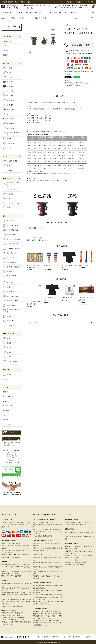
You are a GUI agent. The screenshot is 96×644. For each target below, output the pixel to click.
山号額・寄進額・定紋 (11, 291)
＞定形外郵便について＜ (40, 625)
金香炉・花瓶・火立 (37, 238)
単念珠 (7, 166)
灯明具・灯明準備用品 (11, 239)
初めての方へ (46, 637)
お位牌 (7, 357)
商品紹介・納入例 (8, 396)
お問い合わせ (91, 2)
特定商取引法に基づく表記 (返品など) (77, 83)
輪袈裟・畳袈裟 (9, 123)
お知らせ (5, 392)
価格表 (67, 81)
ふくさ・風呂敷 (9, 189)
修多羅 (7, 73)
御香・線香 (8, 321)
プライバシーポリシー (89, 637)
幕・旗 (7, 287)
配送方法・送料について (67, 637)
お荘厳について (7, 406)
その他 (7, 148)
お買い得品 (72, 12)
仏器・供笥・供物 (10, 253)
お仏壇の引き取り (10, 361)
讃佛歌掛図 (8, 271)
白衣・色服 (8, 96)
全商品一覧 (38, 637)
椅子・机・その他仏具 (11, 267)
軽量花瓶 (37, 18)
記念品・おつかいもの (11, 203)
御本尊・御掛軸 (9, 221)
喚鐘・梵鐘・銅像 (10, 305)
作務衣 (7, 139)
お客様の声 (6, 410)
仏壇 (6, 338)
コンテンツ (84, 12)
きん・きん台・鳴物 (10, 258)
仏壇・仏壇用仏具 (59, 12)
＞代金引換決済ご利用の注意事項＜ (12, 606)
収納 (6, 198)
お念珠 (27, 12)
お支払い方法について (56, 637)
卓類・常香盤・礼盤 (10, 230)
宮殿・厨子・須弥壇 (10, 225)
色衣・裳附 (8, 82)
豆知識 (5, 401)
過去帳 (7, 352)
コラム (5, 415)
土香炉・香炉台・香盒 (11, 248)
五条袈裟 (21, 18)
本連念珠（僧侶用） (10, 161)
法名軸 (7, 348)
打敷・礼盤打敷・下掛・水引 (11, 277)
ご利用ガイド (79, 2)
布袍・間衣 (8, 91)
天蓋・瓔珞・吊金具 (10, 235)
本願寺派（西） (7, 41)
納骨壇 (7, 316)
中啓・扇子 (8, 194)
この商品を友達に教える (73, 85)
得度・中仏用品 (9, 119)
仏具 (48, 12)
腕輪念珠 (8, 170)
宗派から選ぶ (6, 12)
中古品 (7, 374)
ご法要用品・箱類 (10, 262)
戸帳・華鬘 (8, 282)
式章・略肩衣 (9, 128)
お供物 (29, 18)
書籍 (6, 208)
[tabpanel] (44, 36)
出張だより (6, 420)
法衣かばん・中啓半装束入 (11, 133)
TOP (29, 238)
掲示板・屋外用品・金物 (11, 311)
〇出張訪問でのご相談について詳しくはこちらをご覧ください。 (79, 73)
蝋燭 (44, 18)
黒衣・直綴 (8, 86)
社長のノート (7, 424)
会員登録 (70, 2)
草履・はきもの (9, 110)
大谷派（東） (6, 46)
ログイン (61, 2)
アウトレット (8, 379)
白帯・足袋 (8, 105)
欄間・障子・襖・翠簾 (11, 296)
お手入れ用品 (9, 325)
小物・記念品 (38, 12)
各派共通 (6, 55)
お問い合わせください (82, 46)
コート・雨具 (8, 143)
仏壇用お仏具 (9, 343)
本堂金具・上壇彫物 (11, 301)
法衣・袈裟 (17, 12)
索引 (93, 12)
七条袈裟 (13, 18)
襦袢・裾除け (9, 100)
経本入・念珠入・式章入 (11, 184)
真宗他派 (6, 50)
